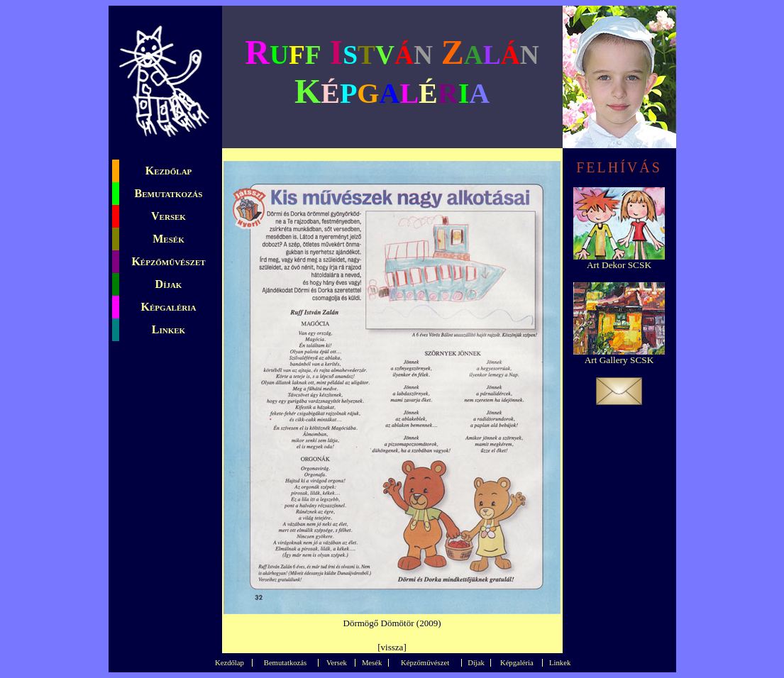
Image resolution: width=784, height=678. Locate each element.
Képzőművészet (168, 261)
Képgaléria (169, 307)
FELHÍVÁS (619, 167)
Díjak (169, 284)
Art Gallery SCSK (619, 360)
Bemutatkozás (169, 193)
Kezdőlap (169, 171)
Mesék (168, 239)
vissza (392, 647)
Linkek (169, 329)
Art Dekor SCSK (619, 265)
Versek (169, 216)
